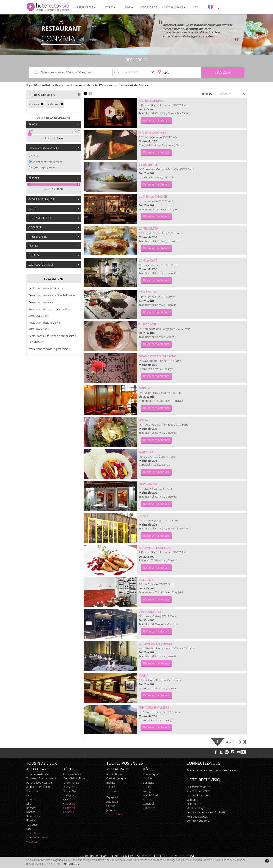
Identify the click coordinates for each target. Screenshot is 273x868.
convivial (148, 803)
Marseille (32, 799)
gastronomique (116, 778)
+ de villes (32, 833)
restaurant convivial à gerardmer (49, 349)
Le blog (191, 800)
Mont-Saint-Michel (74, 778)
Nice (29, 829)
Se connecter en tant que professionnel (211, 770)
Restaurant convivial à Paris (46, 288)
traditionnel (150, 795)
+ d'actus (32, 841)
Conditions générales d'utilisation (207, 812)
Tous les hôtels (72, 774)
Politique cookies (197, 816)
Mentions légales (197, 808)
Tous (35, 156)
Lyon (29, 795)
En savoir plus (71, 864)
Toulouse (32, 825)
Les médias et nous (199, 795)
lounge (148, 791)
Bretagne (68, 795)
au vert (147, 799)
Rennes (31, 808)
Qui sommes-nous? (199, 787)
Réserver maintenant (156, 120)
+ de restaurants (37, 837)
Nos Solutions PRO (198, 791)
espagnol (112, 797)
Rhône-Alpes (71, 791)
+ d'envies (113, 791)
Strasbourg (33, 816)
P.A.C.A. (67, 799)
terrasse (112, 787)
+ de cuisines (115, 814)
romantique (114, 774)
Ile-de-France (71, 783)
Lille (29, 803)
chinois (111, 806)
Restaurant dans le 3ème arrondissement (44, 326)
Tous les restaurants (39, 774)
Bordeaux (32, 791)
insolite (111, 783)
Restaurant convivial (41, 302)
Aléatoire (225, 93)
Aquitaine (69, 787)
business (148, 783)
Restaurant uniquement (47, 162)
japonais (112, 810)
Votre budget (130, 72)
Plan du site (194, 804)
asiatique (112, 802)
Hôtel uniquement (44, 168)
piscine (147, 787)
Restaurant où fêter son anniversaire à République (53, 339)
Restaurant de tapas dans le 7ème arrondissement (50, 312)
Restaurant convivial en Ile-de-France (52, 295)
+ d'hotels (69, 808)
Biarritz (31, 820)
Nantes (31, 812)
